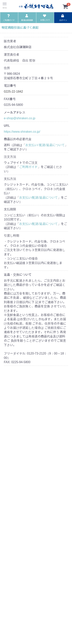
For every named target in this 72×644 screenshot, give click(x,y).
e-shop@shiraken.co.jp (20, 118)
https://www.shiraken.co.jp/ (22, 131)
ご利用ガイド (28, 167)
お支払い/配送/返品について (38, 197)
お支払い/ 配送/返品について (45, 145)
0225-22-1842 (13, 91)
